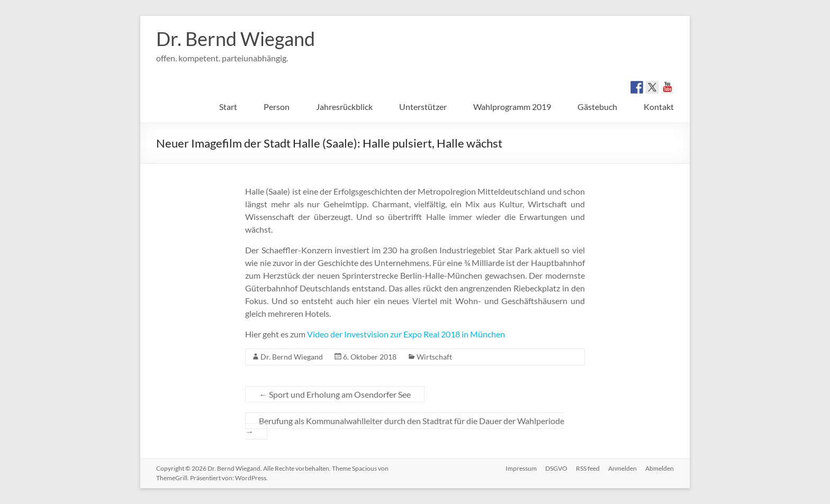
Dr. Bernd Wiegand (236, 39)
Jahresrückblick (344, 107)
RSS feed (588, 468)
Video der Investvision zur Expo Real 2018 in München (406, 334)
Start (228, 107)
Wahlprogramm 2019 (512, 107)
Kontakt (659, 107)
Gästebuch (597, 107)
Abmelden (660, 468)
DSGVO (556, 468)
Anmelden (622, 468)
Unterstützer (423, 107)
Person (277, 107)
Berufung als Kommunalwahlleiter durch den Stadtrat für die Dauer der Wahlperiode (405, 426)
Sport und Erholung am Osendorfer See (335, 394)
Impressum (521, 468)
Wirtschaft (434, 357)
